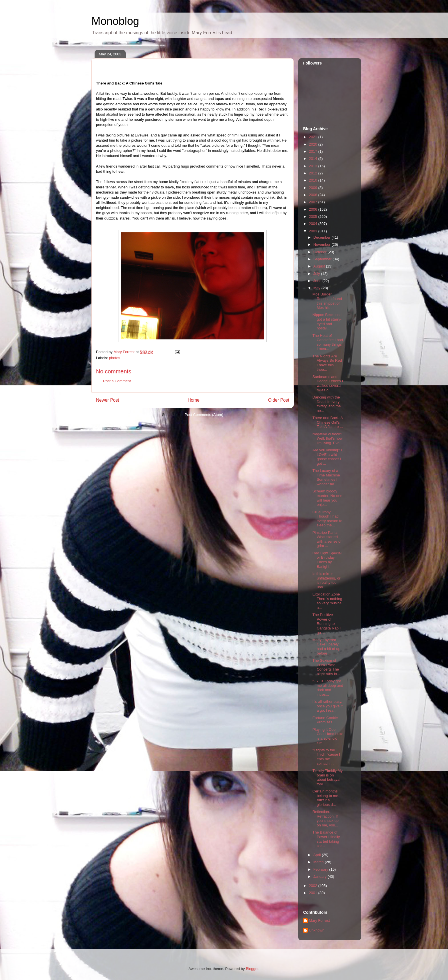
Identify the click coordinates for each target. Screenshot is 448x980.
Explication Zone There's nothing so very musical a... (327, 601)
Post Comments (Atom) (204, 415)
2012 (314, 173)
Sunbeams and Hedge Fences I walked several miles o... (328, 383)
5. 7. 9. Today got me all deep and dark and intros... (328, 688)
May (317, 288)
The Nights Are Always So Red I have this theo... (327, 363)
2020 (314, 144)
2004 (314, 224)
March (319, 862)
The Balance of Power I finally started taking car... (326, 839)
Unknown (317, 930)
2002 (314, 886)
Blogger (252, 969)
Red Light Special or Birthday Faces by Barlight (327, 560)
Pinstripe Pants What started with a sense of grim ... (327, 539)
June (318, 281)
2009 (314, 188)
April (318, 855)
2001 (314, 893)
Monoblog (115, 21)
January (321, 877)
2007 (314, 202)
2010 (314, 180)
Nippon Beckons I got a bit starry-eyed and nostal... (327, 321)
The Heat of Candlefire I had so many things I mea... (328, 342)
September (323, 259)
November (323, 245)
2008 (314, 195)
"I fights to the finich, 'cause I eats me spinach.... (326, 757)
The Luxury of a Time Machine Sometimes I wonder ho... (326, 477)
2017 (314, 151)
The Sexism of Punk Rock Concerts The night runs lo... (326, 667)
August (320, 266)
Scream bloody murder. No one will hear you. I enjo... (327, 498)
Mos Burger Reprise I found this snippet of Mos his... (327, 301)
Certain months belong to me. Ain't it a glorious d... (326, 798)
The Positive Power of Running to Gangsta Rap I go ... (326, 624)
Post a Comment (117, 381)
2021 (314, 137)
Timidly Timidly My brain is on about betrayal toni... (327, 777)
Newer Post (108, 400)
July (317, 274)
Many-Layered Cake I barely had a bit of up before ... (326, 647)
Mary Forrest (319, 920)
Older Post (279, 400)
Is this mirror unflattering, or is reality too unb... (326, 580)
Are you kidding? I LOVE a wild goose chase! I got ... (327, 457)
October (321, 252)
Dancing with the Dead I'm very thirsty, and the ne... (326, 404)
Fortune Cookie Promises (325, 720)
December (323, 237)
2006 (314, 209)
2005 (314, 217)
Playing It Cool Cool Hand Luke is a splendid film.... (328, 736)
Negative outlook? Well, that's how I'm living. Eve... (327, 438)
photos (115, 358)
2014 (314, 159)
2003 (314, 231)
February (321, 869)
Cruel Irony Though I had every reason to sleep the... (327, 519)
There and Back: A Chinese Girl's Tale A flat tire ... (328, 422)
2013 (314, 166)
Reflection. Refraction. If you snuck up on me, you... (325, 818)
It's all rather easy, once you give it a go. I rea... (327, 706)
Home (194, 400)
